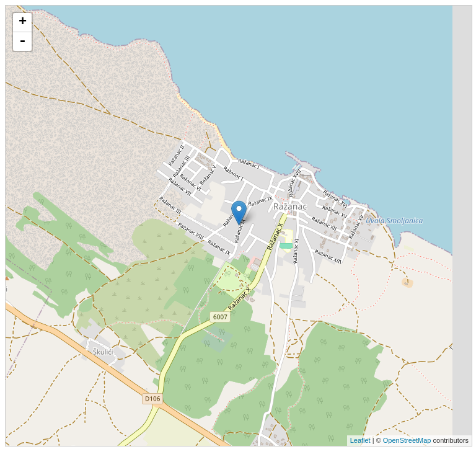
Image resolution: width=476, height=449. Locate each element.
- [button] (22, 42)
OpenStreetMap (407, 440)
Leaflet (360, 440)
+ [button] (23, 22)
